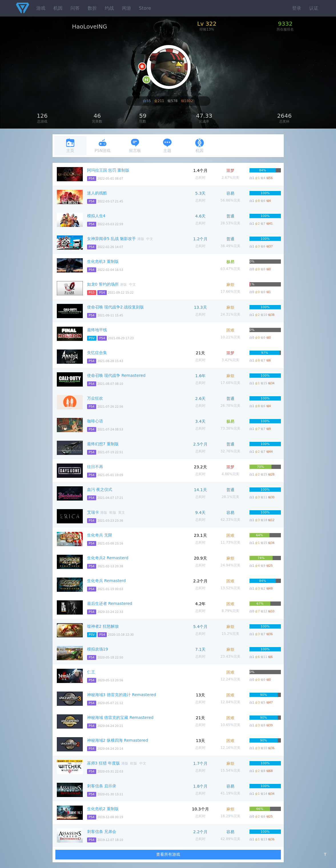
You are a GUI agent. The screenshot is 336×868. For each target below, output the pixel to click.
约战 (109, 8)
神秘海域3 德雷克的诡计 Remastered (122, 695)
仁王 (91, 672)
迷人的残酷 (97, 193)
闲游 (126, 8)
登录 (297, 8)
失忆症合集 (97, 353)
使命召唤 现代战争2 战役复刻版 (116, 307)
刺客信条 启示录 (102, 786)
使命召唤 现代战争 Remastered (116, 375)
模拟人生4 (96, 216)
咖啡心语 (95, 421)
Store (145, 8)
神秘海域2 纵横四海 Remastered (118, 740)
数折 (92, 8)
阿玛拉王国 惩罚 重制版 (108, 170)
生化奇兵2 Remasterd (108, 558)
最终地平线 (97, 330)
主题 (167, 146)
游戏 (41, 8)
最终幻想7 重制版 (103, 444)
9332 (285, 24)
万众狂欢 (95, 398)
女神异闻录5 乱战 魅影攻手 (112, 239)
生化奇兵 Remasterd (106, 581)
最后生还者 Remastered (110, 603)
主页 (70, 146)
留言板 (135, 146)
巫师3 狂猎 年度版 (104, 763)
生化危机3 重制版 (103, 261)
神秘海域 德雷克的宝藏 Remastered (120, 717)
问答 (75, 8)
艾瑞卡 (93, 512)
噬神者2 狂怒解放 (103, 626)
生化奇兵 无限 (100, 535)
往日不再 (95, 467)
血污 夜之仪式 (100, 489)
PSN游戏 (103, 146)
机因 (58, 8)
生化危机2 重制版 (103, 809)
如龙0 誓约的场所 (103, 284)
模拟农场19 (98, 649)
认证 (314, 8)
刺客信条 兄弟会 (102, 832)
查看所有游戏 (168, 854)
